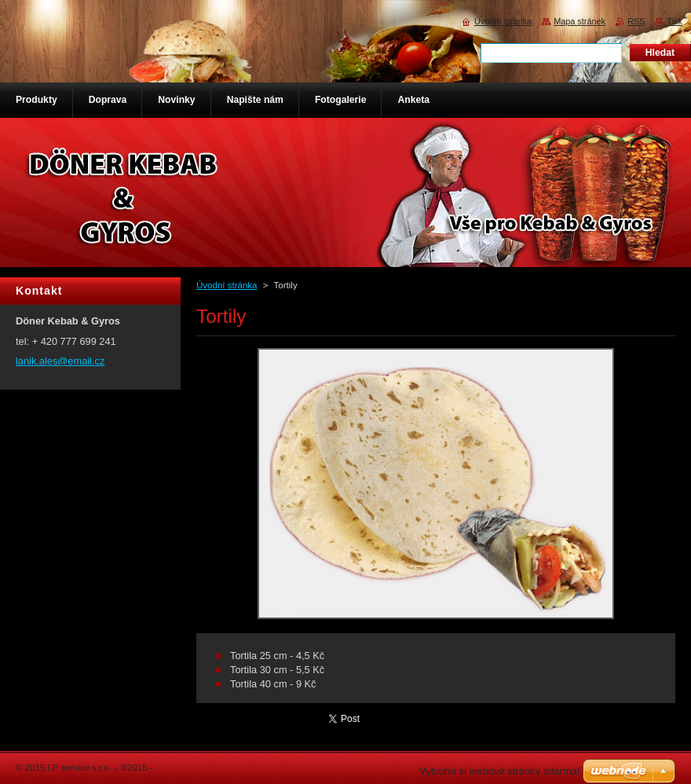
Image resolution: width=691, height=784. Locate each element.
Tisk (675, 21)
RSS (636, 21)
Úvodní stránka (227, 285)
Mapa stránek (579, 21)
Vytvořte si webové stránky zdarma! (500, 771)
